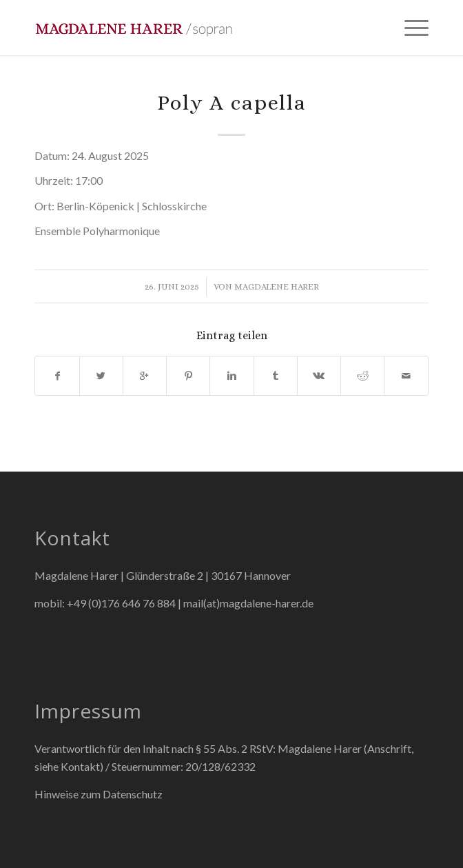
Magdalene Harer (277, 286)
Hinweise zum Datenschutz (99, 794)
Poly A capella (232, 103)
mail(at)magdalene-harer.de (248, 603)
